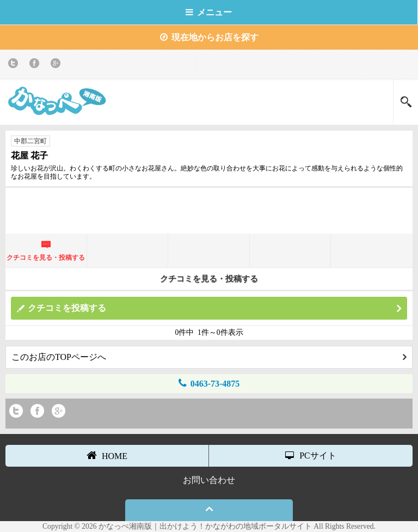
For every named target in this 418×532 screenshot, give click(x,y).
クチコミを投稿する (214, 308)
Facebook (36, 65)
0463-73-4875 (209, 383)
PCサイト (311, 455)
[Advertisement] (209, 210)
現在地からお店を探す (209, 37)
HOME (107, 455)
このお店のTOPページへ (209, 357)
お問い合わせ (209, 480)
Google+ (57, 65)
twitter (15, 65)
